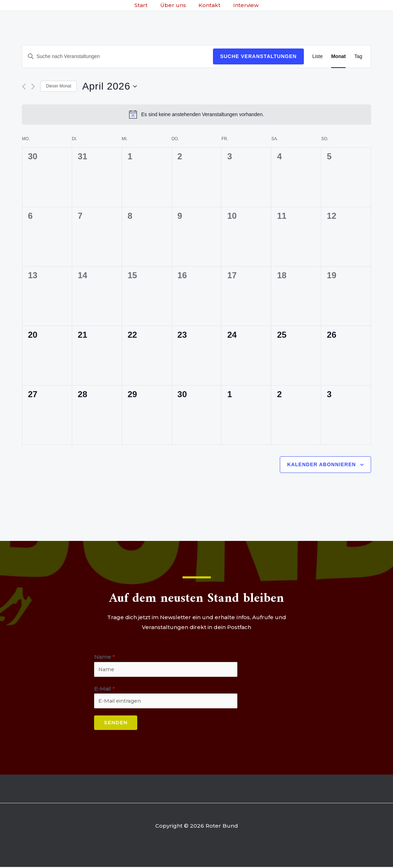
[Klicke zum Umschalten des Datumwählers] (109, 86)
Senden (116, 724)
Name (105, 657)
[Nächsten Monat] (33, 87)
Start (144, 5)
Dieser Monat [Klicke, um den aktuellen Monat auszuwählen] (59, 86)
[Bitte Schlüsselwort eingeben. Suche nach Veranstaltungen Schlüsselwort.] (118, 56)
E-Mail (105, 689)
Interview (243, 5)
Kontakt (209, 5)
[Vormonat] (24, 87)
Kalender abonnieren (322, 464)
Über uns (174, 5)
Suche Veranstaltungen (258, 56)
